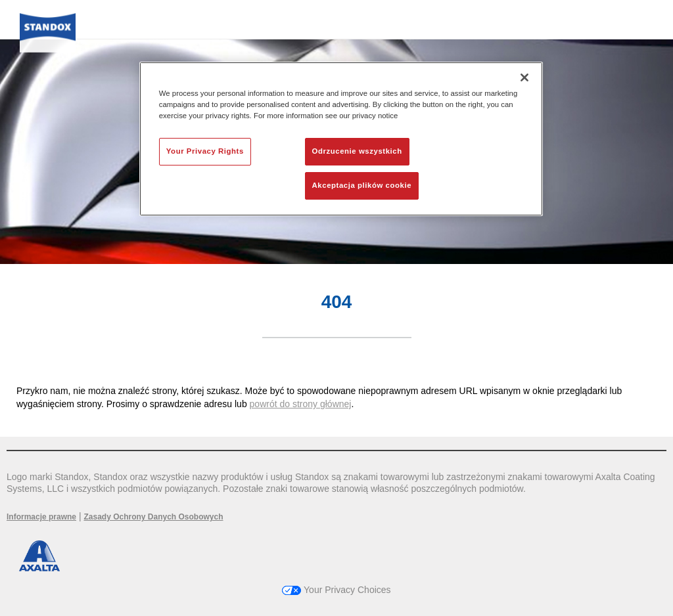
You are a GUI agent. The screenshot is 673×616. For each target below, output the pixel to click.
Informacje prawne (41, 517)
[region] (341, 139)
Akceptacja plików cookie (362, 185)
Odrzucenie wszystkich (357, 151)
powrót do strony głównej (301, 404)
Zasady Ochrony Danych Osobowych (153, 517)
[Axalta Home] (48, 37)
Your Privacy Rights (205, 151)
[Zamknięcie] (524, 77)
